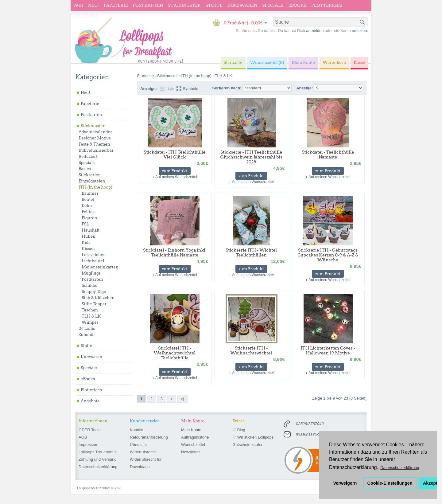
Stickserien (90, 175)
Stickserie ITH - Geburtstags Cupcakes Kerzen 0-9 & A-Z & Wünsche (328, 255)
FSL (85, 224)
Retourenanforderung (149, 437)
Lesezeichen (94, 255)
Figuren (89, 218)
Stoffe (214, 5)
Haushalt (91, 230)
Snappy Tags (94, 292)
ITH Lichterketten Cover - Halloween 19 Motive (328, 350)
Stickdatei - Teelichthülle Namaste (328, 154)
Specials (273, 5)
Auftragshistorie (195, 437)
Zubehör (87, 335)
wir (78, 5)
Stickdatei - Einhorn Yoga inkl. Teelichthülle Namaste (175, 252)
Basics (85, 169)
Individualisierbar (96, 150)
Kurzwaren (242, 5)
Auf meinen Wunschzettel (176, 177)
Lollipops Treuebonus (98, 452)
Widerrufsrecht (143, 452)
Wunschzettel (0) (267, 63)
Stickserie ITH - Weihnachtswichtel (251, 350)
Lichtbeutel (93, 261)
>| (182, 399)
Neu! (93, 5)
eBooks (297, 5)
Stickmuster (184, 5)
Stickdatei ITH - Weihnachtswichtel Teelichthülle (175, 353)
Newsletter (190, 452)
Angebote (85, 16)
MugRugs (91, 273)
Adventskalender (95, 132)
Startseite (145, 76)
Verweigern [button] (345, 483)
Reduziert (88, 156)
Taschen (90, 310)
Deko (87, 206)
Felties (88, 212)
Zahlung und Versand (98, 459)
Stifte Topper (94, 304)
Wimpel (90, 322)
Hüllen (89, 236)
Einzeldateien (92, 181)
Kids (86, 242)
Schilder (90, 285)
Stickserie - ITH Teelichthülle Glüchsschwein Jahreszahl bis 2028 (251, 157)
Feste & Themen (94, 144)
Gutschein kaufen (248, 445)
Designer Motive (95, 138)
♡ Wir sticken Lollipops (253, 437)
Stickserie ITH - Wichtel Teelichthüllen (251, 252)
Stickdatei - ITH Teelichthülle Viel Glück (174, 154)
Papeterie (116, 5)
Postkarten (148, 5)
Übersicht (138, 445)
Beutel (88, 199)
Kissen (88, 249)
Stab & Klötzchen (98, 298)
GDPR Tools (89, 430)
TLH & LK (91, 316)
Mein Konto (191, 430)
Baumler (90, 193)
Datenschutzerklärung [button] (400, 468)
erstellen (359, 31)
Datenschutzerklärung (98, 467)
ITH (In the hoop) (95, 187)
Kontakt (137, 430)
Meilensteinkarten (100, 267)
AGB (83, 437)
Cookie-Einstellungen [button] (390, 483)
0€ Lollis (87, 328)
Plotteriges (327, 5)
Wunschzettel (193, 445)
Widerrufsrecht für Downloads (146, 463)
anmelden (315, 31)
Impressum (88, 445)
